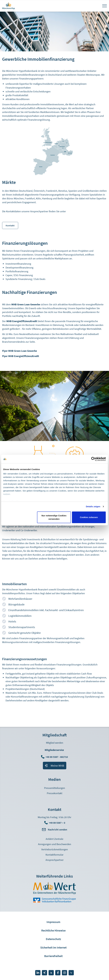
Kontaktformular (54, 855)
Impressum (53, 922)
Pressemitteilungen (55, 788)
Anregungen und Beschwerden (55, 844)
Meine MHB (57, 766)
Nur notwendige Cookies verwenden (54, 517)
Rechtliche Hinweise (53, 930)
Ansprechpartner (55, 860)
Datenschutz (53, 939)
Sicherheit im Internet (53, 947)
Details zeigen (93, 506)
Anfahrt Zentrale (54, 839)
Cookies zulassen (89, 517)
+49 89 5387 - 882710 (57, 757)
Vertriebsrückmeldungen (55, 849)
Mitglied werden (55, 743)
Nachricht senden (57, 830)
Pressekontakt (55, 793)
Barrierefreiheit (53, 956)
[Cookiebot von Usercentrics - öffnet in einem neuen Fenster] (93, 459)
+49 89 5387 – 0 (57, 823)
